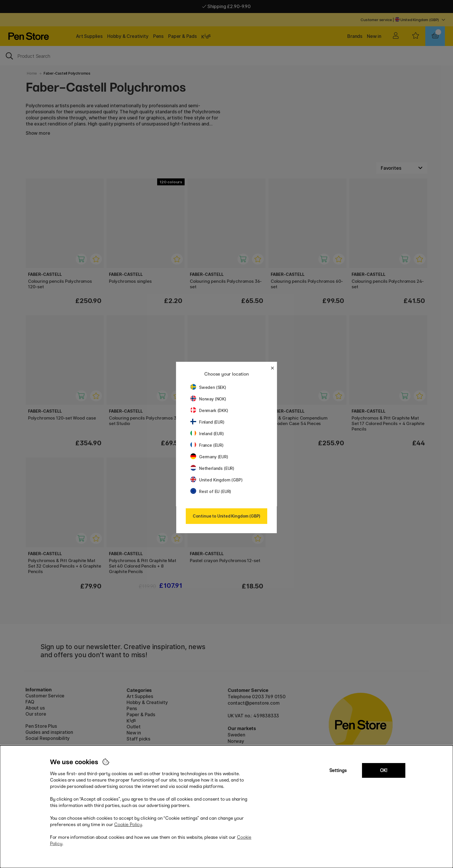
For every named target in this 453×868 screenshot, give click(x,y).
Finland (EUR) (207, 422)
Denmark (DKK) (209, 410)
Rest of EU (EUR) (211, 491)
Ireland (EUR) (207, 434)
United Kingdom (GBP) (216, 480)
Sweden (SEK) (208, 387)
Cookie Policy (128, 824)
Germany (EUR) (209, 457)
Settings (338, 770)
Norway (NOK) (208, 399)
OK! (384, 770)
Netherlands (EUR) (212, 468)
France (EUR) (207, 445)
